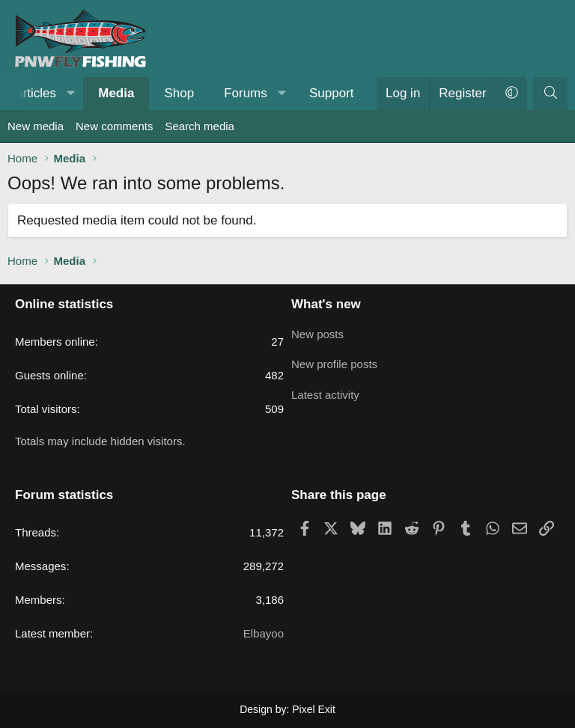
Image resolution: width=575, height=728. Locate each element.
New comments (114, 126)
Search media (200, 126)
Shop (179, 93)
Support (332, 93)
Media (116, 93)
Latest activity (325, 391)
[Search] (550, 94)
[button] (71, 94)
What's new (326, 304)
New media (36, 126)
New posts (317, 333)
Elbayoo (264, 633)
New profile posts (334, 362)
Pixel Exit (314, 709)
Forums (246, 93)
